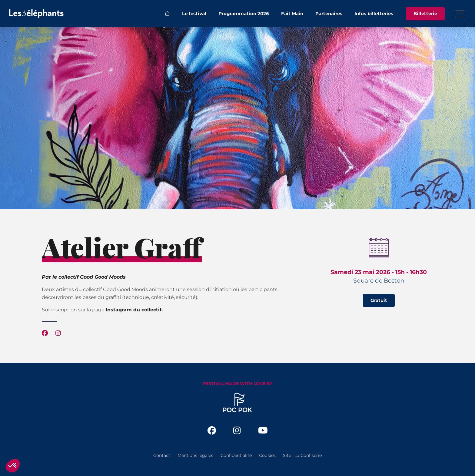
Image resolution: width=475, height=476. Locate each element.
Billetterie (425, 13)
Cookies (267, 455)
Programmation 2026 (244, 13)
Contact (162, 455)
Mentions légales (195, 455)
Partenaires (329, 13)
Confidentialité (236, 455)
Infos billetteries (374, 13)
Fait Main (292, 13)
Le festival (194, 13)
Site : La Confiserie (302, 455)
